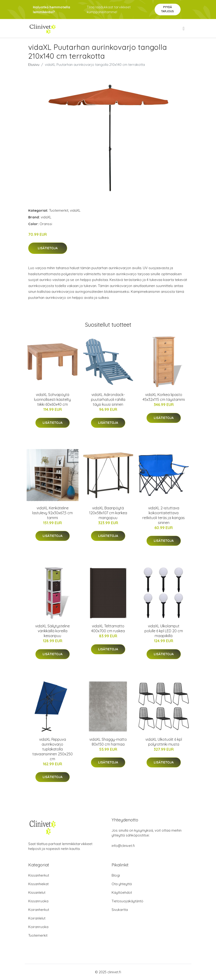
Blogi (116, 875)
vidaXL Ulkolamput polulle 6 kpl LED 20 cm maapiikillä (164, 631)
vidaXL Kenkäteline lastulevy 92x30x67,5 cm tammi (52, 513)
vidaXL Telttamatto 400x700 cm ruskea (108, 628)
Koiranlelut (37, 918)
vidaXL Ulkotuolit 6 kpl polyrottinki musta (164, 742)
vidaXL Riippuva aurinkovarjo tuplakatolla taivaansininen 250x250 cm (53, 749)
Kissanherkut (39, 875)
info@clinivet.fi (123, 846)
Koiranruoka (38, 927)
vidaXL (75, 210)
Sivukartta (120, 910)
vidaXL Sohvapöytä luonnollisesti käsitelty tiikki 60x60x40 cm (52, 399)
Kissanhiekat (38, 884)
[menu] (184, 29)
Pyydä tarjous (167, 9)
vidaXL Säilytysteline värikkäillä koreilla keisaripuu (52, 631)
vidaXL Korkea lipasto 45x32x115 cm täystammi (164, 397)
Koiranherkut (39, 910)
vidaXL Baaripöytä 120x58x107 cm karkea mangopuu (108, 513)
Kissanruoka (38, 901)
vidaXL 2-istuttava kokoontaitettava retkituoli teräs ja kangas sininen (164, 515)
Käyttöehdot (122, 892)
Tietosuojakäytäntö (127, 901)
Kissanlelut (37, 892)
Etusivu (34, 65)
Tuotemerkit (59, 210)
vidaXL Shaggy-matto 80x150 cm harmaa (108, 742)
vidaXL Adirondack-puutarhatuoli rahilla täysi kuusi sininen (108, 399)
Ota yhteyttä (122, 884)
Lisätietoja (48, 248)
